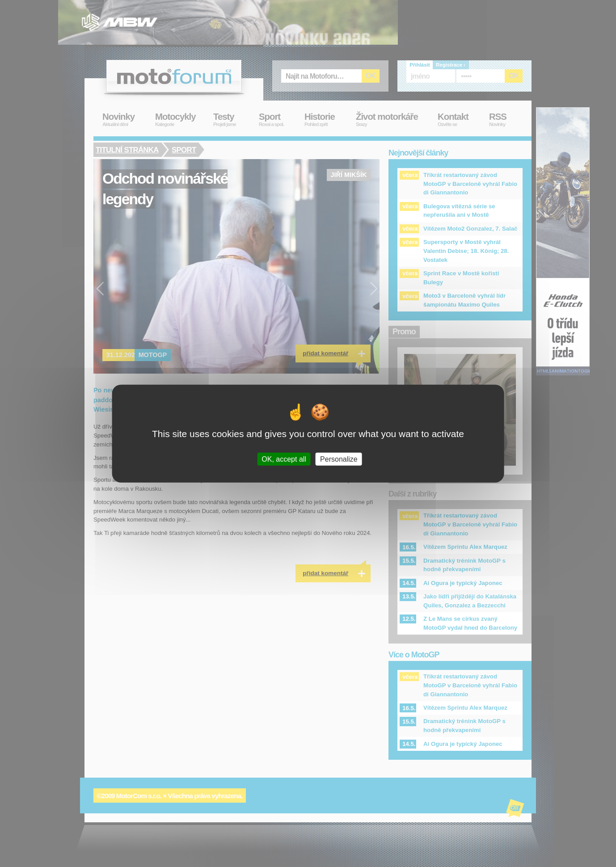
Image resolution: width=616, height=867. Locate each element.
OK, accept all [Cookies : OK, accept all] (284, 459)
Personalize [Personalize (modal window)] (339, 459)
